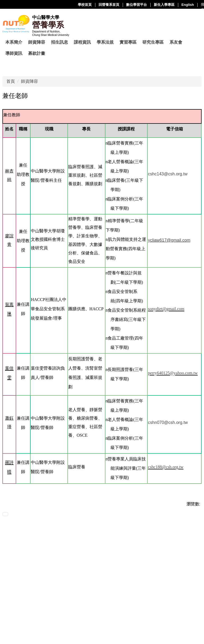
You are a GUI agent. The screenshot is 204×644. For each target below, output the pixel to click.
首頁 (11, 81)
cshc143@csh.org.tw (168, 174)
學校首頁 (31, 5)
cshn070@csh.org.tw (168, 422)
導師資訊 (14, 53)
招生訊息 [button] (59, 42)
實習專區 (128, 42)
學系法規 (105, 42)
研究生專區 (153, 42)
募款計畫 (37, 53)
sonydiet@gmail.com (166, 309)
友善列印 (14, 515)
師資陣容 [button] (37, 42)
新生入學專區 (111, 5)
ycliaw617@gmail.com (169, 240)
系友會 (176, 42)
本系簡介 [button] (14, 42)
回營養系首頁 (56, 5)
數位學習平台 (83, 5)
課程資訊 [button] (82, 42)
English (134, 5)
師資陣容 (29, 81)
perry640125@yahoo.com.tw (173, 373)
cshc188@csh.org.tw (166, 467)
